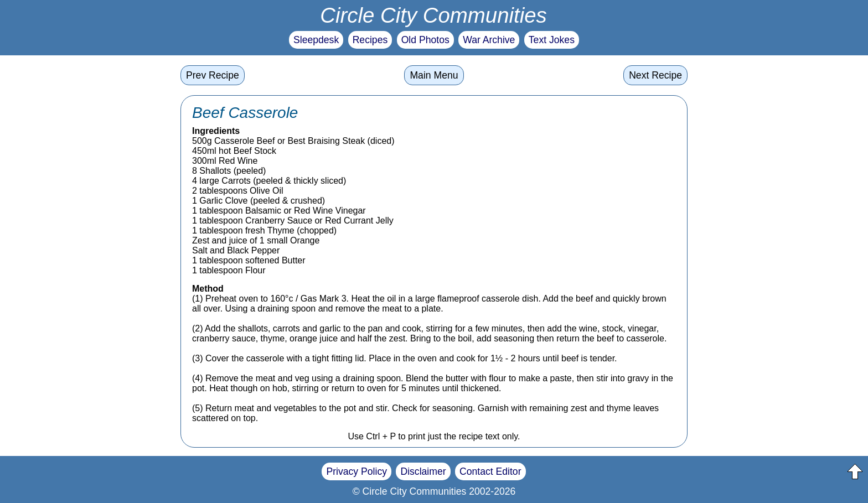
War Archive (489, 40)
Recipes (370, 40)
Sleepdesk (316, 40)
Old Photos (425, 40)
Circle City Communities (433, 15)
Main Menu (434, 75)
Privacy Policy (356, 471)
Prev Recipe (213, 75)
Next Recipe (655, 75)
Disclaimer (423, 471)
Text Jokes (552, 40)
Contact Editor (490, 471)
